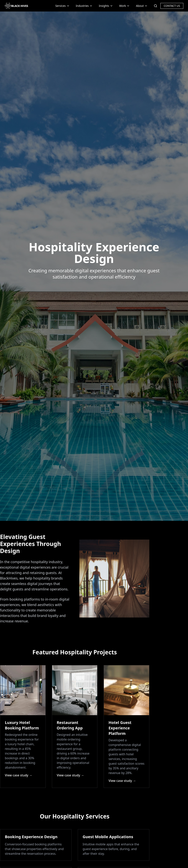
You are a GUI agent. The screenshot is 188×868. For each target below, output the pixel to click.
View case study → (19, 775)
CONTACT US (172, 6)
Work (124, 6)
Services (62, 6)
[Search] (156, 6)
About (142, 6)
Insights (106, 6)
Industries (84, 6)
